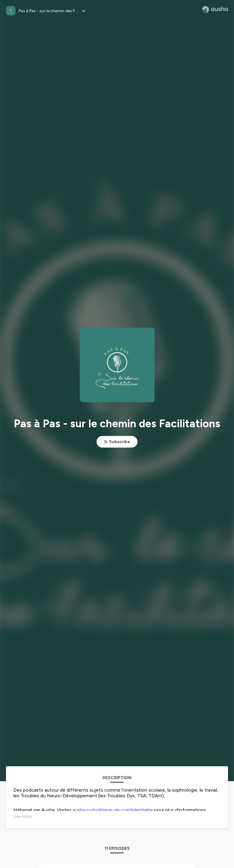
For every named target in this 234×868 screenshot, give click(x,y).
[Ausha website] (215, 10)
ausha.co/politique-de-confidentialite (113, 810)
